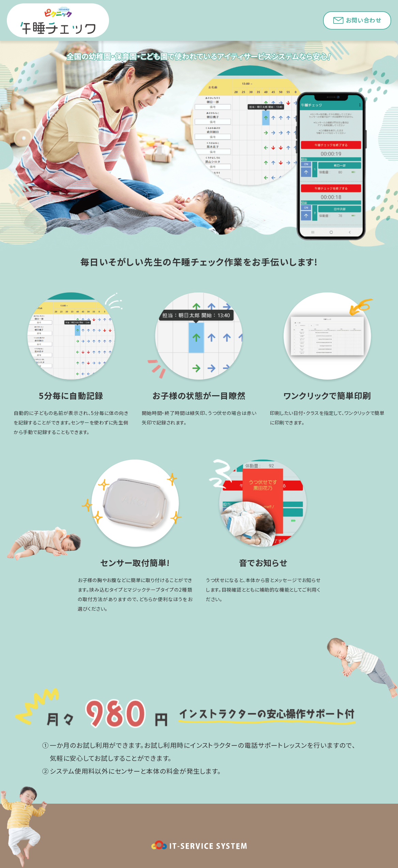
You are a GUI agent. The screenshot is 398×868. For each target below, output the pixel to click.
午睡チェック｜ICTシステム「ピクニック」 (58, 20)
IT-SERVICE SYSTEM (199, 845)
